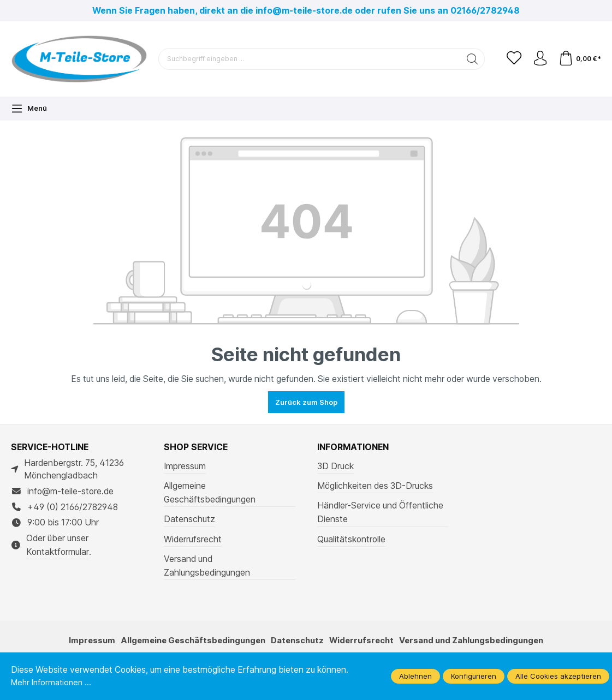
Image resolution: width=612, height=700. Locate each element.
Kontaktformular (58, 552)
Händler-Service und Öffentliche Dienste (380, 512)
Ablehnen (415, 676)
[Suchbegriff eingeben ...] (307, 59)
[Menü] (29, 109)
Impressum (185, 466)
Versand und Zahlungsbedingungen (207, 566)
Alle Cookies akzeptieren (558, 676)
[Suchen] (468, 59)
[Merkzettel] (510, 59)
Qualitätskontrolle (351, 539)
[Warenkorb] (579, 59)
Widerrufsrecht (193, 539)
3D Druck (335, 466)
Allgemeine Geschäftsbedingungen (210, 493)
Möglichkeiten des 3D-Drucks (375, 486)
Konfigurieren (474, 676)
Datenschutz (189, 519)
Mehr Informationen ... (54, 682)
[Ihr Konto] (538, 59)
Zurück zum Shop (306, 402)
